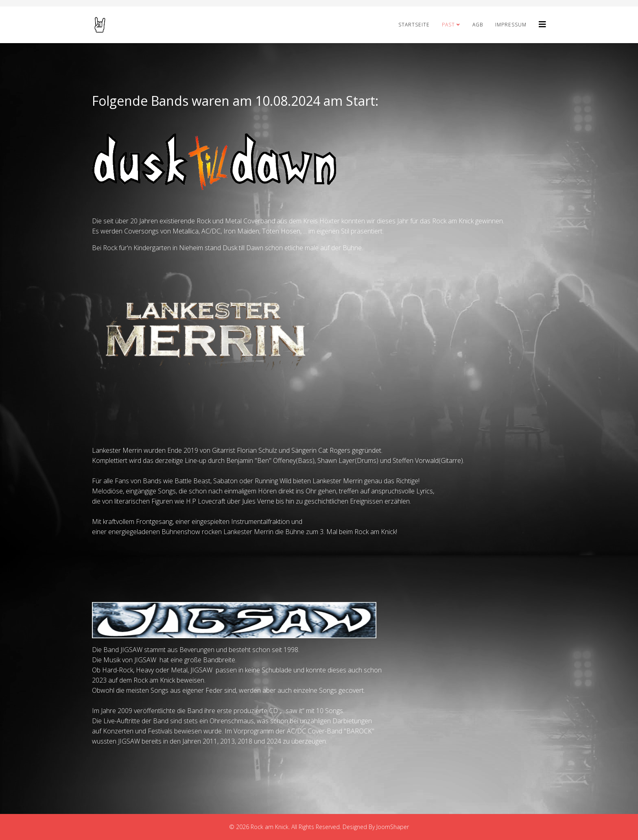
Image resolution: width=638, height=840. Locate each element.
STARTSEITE (414, 25)
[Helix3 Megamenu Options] (542, 24)
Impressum (511, 25)
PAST (448, 25)
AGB (478, 25)
